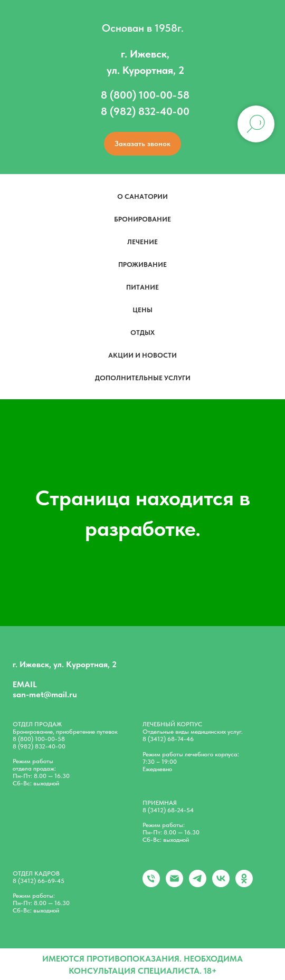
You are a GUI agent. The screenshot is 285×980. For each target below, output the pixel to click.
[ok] (244, 884)
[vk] (221, 884)
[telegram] (198, 884)
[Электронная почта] (174, 884)
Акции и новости (142, 355)
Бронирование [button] (142, 219)
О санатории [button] (142, 196)
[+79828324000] (151, 884)
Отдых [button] (142, 333)
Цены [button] (142, 310)
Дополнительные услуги (143, 378)
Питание (142, 287)
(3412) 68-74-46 (171, 739)
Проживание (142, 265)
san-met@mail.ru (45, 694)
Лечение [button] (142, 242)
